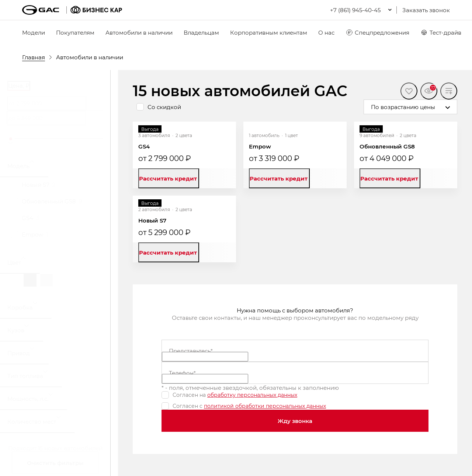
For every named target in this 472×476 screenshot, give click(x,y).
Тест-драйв (441, 32)
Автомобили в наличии (139, 32)
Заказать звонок (426, 10)
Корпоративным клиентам (269, 32)
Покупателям (75, 32)
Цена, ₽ (19, 85)
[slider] (11, 139)
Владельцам (201, 32)
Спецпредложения (377, 32)
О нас (326, 32)
